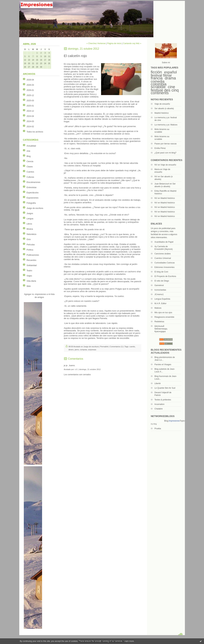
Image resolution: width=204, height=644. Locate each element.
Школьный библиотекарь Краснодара (161, 329)
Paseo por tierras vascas (166, 144)
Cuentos (30, 172)
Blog (29, 156)
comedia (158, 81)
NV (156, 165)
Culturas (30, 177)
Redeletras (159, 322)
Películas (31, 245)
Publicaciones (33, 255)
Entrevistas (32, 187)
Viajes (29, 276)
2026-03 (30, 85)
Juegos (30, 213)
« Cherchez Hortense (96, 43)
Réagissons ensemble (164, 317)
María (157, 169)
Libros (29, 224)
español (170, 72)
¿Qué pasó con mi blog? (166, 153)
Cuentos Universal (163, 258)
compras (83, 350)
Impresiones (174, 421)
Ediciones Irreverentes (165, 267)
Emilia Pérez (160, 148)
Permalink (104, 347)
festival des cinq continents (165, 92)
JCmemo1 (159, 294)
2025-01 (30, 106)
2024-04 (30, 116)
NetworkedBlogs (158, 421)
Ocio (29, 239)
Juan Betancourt (162, 184)
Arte (28, 151)
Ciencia (30, 161)
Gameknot (159, 285)
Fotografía (31, 203)
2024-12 (30, 111)
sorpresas (92, 350)
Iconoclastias (160, 290)
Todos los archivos (35, 132)
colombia (159, 84)
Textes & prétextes (163, 400)
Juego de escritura (35, 208)
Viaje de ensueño (162, 104)
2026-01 (30, 90)
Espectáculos (33, 193)
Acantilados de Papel (164, 242)
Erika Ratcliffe (161, 191)
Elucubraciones (34, 182)
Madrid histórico (162, 113)
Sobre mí (166, 63)
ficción (156, 72)
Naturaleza (32, 234)
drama (170, 78)
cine (171, 87)
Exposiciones (33, 198)
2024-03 (30, 121)
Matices (158, 308)
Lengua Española (162, 299)
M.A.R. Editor (161, 303)
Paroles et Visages (163, 365)
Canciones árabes (163, 254)
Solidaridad (32, 265)
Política (30, 250)
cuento (132, 347)
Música (30, 229)
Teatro (29, 271)
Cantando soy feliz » (132, 43)
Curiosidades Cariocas (165, 263)
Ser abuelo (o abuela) (164, 108)
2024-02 (30, 127)
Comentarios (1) (116, 347)
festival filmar (161, 75)
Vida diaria (31, 281)
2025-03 (30, 101)
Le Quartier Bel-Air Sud (165, 388)
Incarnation (159, 404)
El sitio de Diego (162, 281)
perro (77, 350)
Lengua (30, 219)
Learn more (129, 641)
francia (157, 78)
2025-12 (30, 95)
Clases (30, 167)
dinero (71, 350)
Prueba (158, 429)
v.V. (76, 369)
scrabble (158, 87)
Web (29, 286)
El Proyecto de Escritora (165, 276)
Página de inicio (114, 43)
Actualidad (31, 146)
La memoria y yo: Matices (166, 125)
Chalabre (159, 409)
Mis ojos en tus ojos (163, 313)
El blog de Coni (161, 272)
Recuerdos (32, 260)
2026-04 (30, 80)
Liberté (158, 383)
